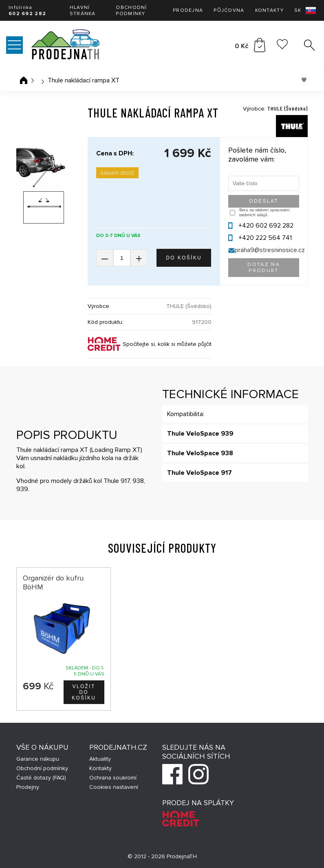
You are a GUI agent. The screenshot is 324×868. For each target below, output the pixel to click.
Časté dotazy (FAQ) (41, 778)
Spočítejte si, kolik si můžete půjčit (167, 344)
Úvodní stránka (24, 80)
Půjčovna (229, 10)
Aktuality (100, 759)
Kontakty (269, 10)
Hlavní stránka (83, 11)
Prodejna (188, 10)
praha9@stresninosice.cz (270, 250)
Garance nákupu (38, 759)
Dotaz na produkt (264, 268)
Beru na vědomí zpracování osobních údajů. (264, 213)
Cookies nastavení (114, 787)
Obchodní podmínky (131, 11)
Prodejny (28, 787)
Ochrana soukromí (113, 778)
